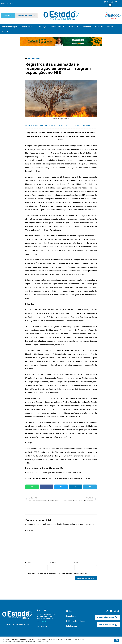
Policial (110, 27)
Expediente (71, 616)
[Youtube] (116, 2)
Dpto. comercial (108, 624)
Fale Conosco (72, 626)
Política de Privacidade (76, 621)
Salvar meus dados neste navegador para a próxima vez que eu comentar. (58, 574)
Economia (87, 27)
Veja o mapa (41, 621)
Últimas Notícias (28, 27)
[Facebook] (108, 2)
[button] (110, 5)
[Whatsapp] (105, 2)
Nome (28, 563)
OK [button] (117, 640)
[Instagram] (112, 2)
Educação (43, 27)
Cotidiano (73, 27)
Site (76, 563)
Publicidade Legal (9, 27)
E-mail (53, 563)
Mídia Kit (70, 611)
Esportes (99, 27)
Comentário (31, 530)
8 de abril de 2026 (6, 3)
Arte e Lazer (58, 27)
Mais (5, 32)
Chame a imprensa (107, 617)
